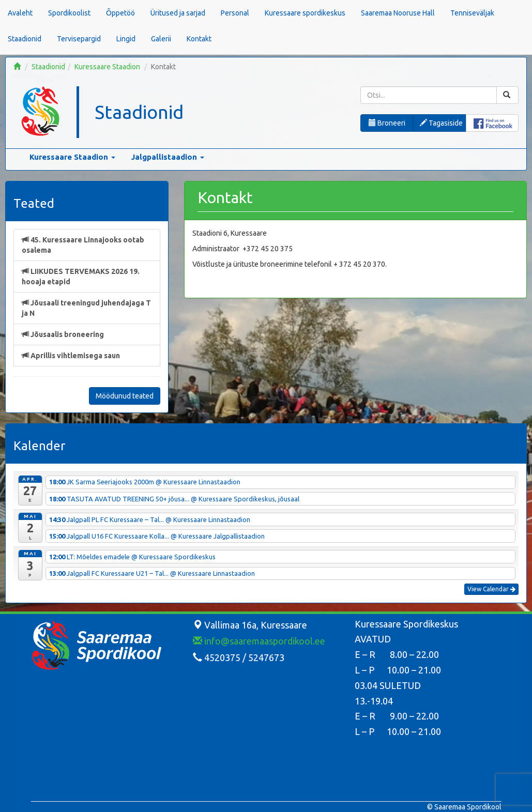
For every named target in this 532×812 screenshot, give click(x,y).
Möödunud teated (125, 396)
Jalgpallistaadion (168, 157)
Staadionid (25, 39)
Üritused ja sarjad (178, 13)
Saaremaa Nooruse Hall (398, 13)
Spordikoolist (69, 13)
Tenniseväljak (472, 13)
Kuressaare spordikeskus (305, 13)
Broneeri (387, 123)
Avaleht (20, 13)
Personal (235, 13)
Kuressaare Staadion (107, 67)
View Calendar (491, 589)
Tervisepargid (79, 39)
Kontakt (199, 39)
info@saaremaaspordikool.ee (259, 641)
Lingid (126, 39)
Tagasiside (441, 123)
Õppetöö (120, 13)
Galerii (161, 39)
